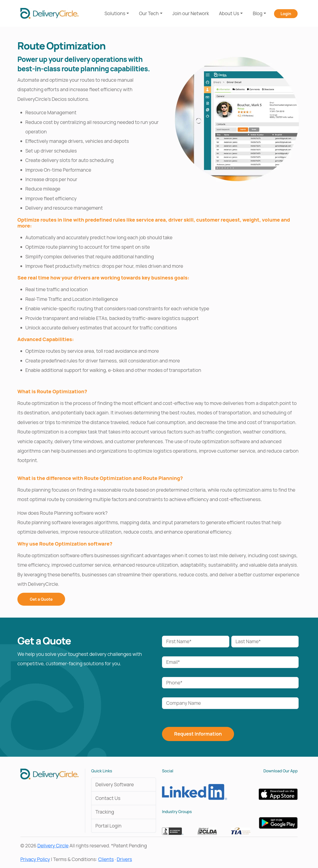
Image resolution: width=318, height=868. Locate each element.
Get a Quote (41, 599)
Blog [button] (258, 13)
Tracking (105, 812)
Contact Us (108, 798)
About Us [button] (229, 13)
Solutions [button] (115, 13)
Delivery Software (115, 785)
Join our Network (191, 13)
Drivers (124, 859)
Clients (106, 859)
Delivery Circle (53, 846)
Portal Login (108, 826)
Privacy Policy (35, 859)
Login (286, 14)
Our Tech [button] (149, 13)
